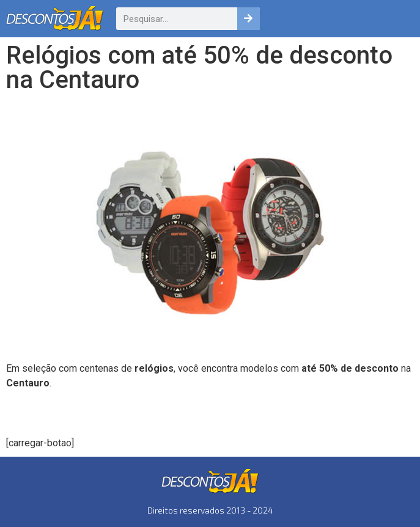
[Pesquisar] (249, 19)
